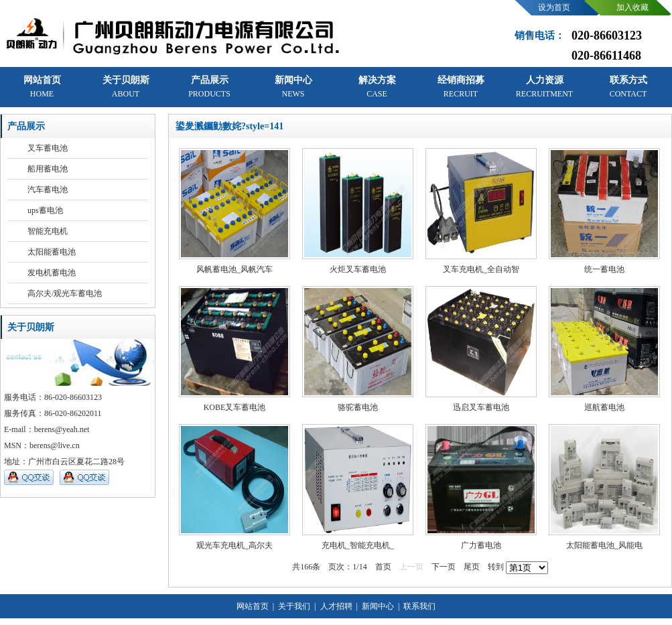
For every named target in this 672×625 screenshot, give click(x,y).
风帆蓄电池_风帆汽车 (234, 269)
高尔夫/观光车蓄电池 (65, 293)
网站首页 (42, 87)
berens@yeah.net (62, 429)
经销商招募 (461, 87)
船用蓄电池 (48, 169)
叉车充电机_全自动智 (481, 269)
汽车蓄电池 (48, 190)
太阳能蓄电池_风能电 (604, 545)
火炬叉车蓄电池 (358, 269)
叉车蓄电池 (48, 148)
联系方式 (628, 87)
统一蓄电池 (604, 269)
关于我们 (293, 606)
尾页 (472, 567)
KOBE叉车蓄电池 (235, 407)
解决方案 (377, 87)
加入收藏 (632, 7)
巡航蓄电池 (604, 407)
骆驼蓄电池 (358, 407)
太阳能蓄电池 (52, 252)
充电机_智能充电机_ (358, 545)
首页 (383, 567)
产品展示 (209, 87)
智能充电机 (48, 231)
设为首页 (554, 7)
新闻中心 (293, 87)
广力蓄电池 (481, 545)
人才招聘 (335, 606)
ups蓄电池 (45, 210)
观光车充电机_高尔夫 (234, 545)
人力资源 (544, 87)
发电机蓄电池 (52, 273)
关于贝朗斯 (126, 87)
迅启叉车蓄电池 (481, 407)
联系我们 (418, 606)
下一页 (444, 567)
